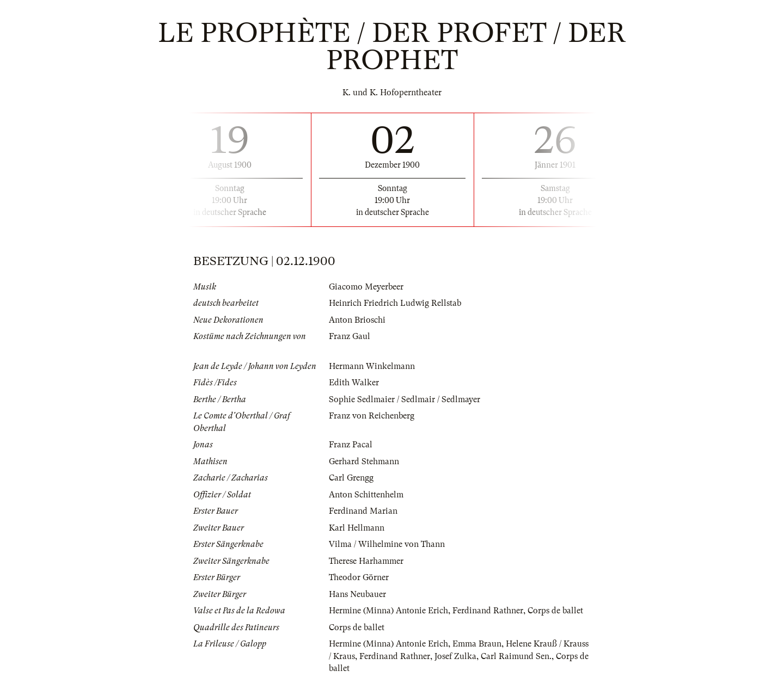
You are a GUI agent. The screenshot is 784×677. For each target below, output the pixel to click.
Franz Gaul (350, 336)
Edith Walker (354, 383)
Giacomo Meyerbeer (366, 287)
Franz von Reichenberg (372, 416)
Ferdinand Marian (363, 511)
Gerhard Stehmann (364, 461)
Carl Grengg (351, 478)
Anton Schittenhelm (366, 495)
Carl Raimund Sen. (516, 656)
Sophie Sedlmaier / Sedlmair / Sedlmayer (405, 399)
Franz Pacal (351, 445)
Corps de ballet (555, 611)
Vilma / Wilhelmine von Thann (387, 544)
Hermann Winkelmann (372, 366)
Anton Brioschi (357, 320)
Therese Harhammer (366, 561)
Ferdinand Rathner (488, 611)
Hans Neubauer (357, 594)
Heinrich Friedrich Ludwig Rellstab (395, 303)
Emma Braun (477, 644)
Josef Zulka (455, 656)
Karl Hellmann (357, 528)
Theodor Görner (359, 577)
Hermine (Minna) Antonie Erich (388, 611)
